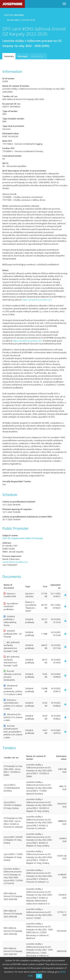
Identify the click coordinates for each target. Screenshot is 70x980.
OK (39, 976)
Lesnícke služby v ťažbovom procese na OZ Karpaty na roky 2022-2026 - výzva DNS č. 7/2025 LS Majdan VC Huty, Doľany (40, 857)
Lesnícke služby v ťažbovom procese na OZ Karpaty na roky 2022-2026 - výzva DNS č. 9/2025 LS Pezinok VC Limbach (40, 822)
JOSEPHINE (12, 4)
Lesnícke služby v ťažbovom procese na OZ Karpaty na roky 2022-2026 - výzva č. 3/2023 (40, 914)
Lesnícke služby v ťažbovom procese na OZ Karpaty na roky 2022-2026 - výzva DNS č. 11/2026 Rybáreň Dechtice (40, 788)
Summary (9, 56)
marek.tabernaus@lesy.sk (15, 562)
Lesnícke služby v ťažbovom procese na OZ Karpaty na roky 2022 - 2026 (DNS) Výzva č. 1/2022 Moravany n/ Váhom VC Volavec (39, 951)
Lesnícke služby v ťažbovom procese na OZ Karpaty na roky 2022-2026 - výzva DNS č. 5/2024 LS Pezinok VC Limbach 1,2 (40, 876)
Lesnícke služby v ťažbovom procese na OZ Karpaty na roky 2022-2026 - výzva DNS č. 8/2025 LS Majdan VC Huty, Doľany (40, 840)
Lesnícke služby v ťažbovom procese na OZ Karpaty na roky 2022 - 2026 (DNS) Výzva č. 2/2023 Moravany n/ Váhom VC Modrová (39, 931)
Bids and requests (39, 56)
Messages (23, 56)
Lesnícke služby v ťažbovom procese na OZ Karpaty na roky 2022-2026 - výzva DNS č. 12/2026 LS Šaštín (40, 770)
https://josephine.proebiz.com (37, 300)
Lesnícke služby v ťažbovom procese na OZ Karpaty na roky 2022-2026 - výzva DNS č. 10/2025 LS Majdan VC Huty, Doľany (40, 805)
